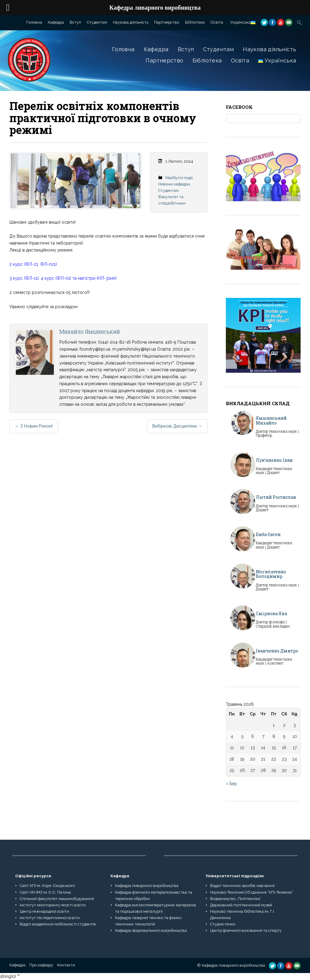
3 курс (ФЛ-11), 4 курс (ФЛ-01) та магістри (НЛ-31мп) (63, 278)
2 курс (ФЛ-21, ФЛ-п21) (33, 264)
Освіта (217, 22)
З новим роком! (34, 426)
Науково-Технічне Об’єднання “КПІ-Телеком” (252, 892)
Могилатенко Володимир (271, 574)
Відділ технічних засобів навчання (242, 886)
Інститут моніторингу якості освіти (53, 905)
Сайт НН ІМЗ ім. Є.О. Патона (45, 892)
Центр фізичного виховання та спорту (246, 930)
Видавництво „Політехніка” (236, 899)
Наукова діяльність (131, 22)
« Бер (231, 784)
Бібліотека (195, 22)
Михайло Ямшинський (90, 332)
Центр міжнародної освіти (44, 911)
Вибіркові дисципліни (177, 426)
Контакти (66, 965)
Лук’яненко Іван (274, 460)
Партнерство (167, 22)
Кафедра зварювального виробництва (151, 930)
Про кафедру (41, 965)
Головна (34, 22)
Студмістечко (223, 924)
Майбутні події (179, 178)
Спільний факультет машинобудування (57, 899)
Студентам (97, 22)
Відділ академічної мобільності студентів (58, 924)
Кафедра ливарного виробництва (147, 886)
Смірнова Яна (271, 613)
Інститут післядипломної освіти (50, 918)
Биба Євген (268, 534)
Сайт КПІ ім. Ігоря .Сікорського (47, 886)
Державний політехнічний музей (241, 905)
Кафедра (56, 22)
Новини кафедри (174, 184)
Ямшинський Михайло (271, 420)
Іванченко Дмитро (277, 651)
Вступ (75, 22)
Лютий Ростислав (276, 497)
